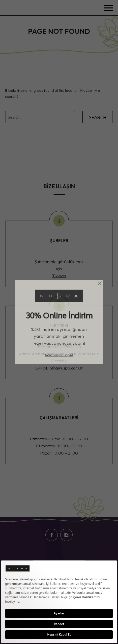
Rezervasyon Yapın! (59, 358)
